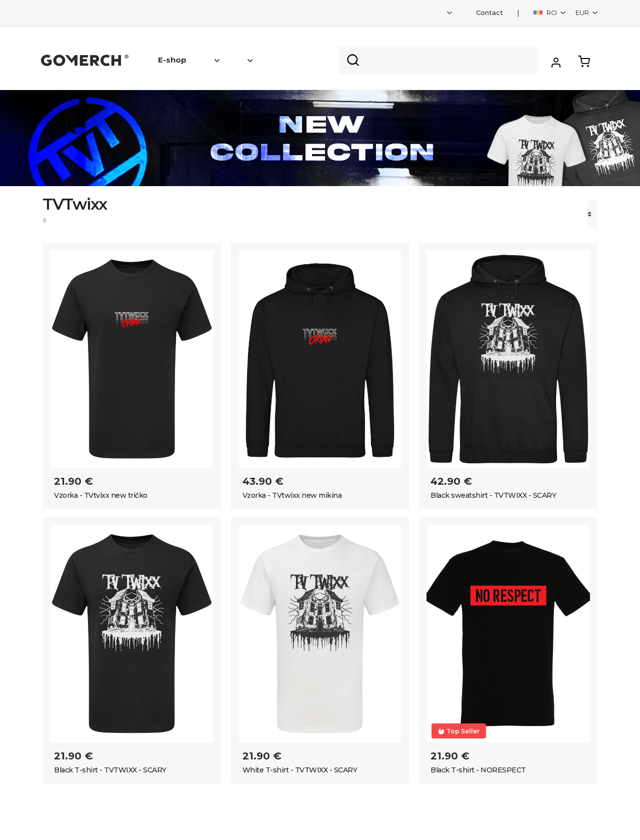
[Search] (438, 60)
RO (546, 13)
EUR (583, 13)
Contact (489, 13)
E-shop (172, 60)
